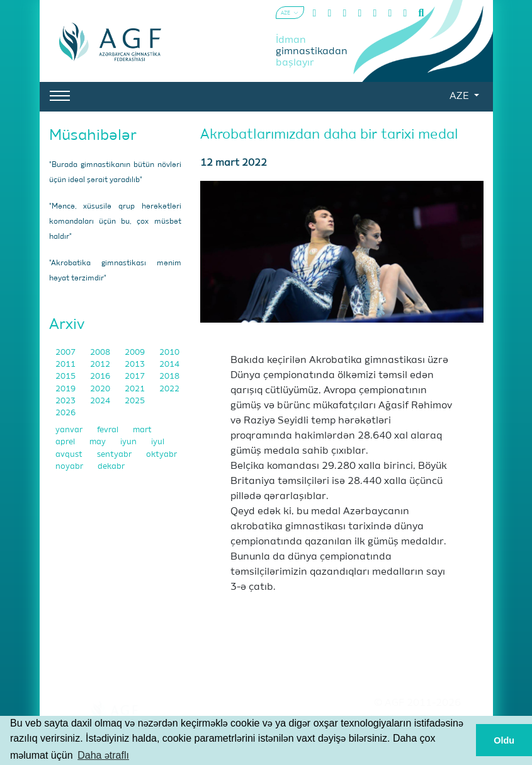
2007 (66, 353)
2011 (66, 365)
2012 (101, 365)
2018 (169, 377)
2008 (101, 353)
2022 (169, 389)
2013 (136, 365)
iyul (158, 442)
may (99, 442)
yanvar (70, 430)
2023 (66, 401)
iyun (129, 442)
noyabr (70, 467)
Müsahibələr (93, 135)
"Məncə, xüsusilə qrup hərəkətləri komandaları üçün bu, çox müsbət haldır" (115, 222)
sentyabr (115, 455)
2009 (136, 353)
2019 (66, 389)
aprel (66, 442)
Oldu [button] (504, 740)
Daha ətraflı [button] (103, 755)
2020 (101, 389)
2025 (135, 401)
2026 (65, 413)
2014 (169, 365)
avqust (70, 455)
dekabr (111, 467)
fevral (109, 430)
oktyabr (161, 455)
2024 (101, 401)
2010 (169, 353)
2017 (136, 377)
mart (142, 430)
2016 (101, 377)
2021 (136, 389)
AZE (460, 96)
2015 (66, 377)
